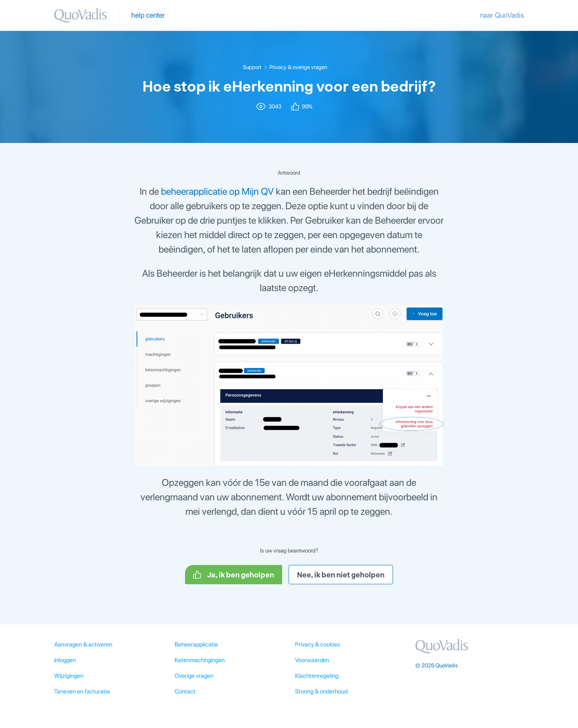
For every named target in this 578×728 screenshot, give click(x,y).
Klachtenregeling (317, 676)
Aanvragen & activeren (83, 644)
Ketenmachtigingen (200, 660)
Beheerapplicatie (196, 644)
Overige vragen (194, 676)
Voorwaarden (312, 660)
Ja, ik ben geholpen (234, 575)
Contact (185, 691)
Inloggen (65, 660)
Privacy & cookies (317, 644)
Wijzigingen (69, 676)
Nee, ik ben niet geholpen (341, 575)
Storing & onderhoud (321, 691)
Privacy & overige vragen (298, 67)
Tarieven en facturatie (82, 691)
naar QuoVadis (502, 15)
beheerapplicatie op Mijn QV (217, 191)
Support (252, 67)
